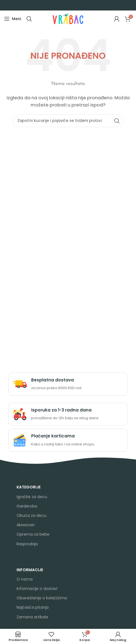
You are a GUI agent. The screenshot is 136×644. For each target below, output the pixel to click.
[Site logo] (68, 18)
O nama (25, 579)
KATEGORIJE (29, 487)
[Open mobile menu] (13, 19)
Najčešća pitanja (33, 607)
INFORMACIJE (30, 570)
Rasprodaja (27, 544)
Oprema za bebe (33, 534)
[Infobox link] (68, 384)
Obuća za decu (31, 515)
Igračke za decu (32, 497)
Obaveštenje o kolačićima (42, 598)
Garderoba (27, 506)
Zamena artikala (32, 617)
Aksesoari (26, 525)
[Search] (29, 19)
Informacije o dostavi (37, 589)
